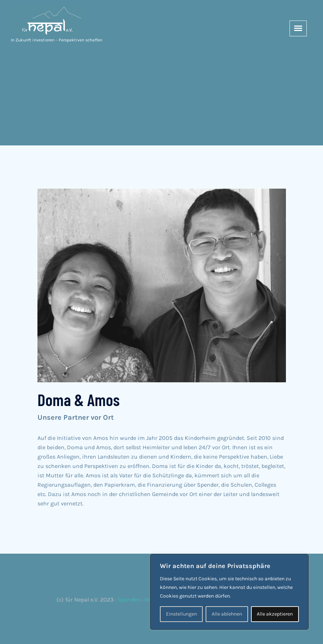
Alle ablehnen (227, 614)
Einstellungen (181, 614)
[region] (229, 592)
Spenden (129, 600)
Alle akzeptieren (275, 614)
